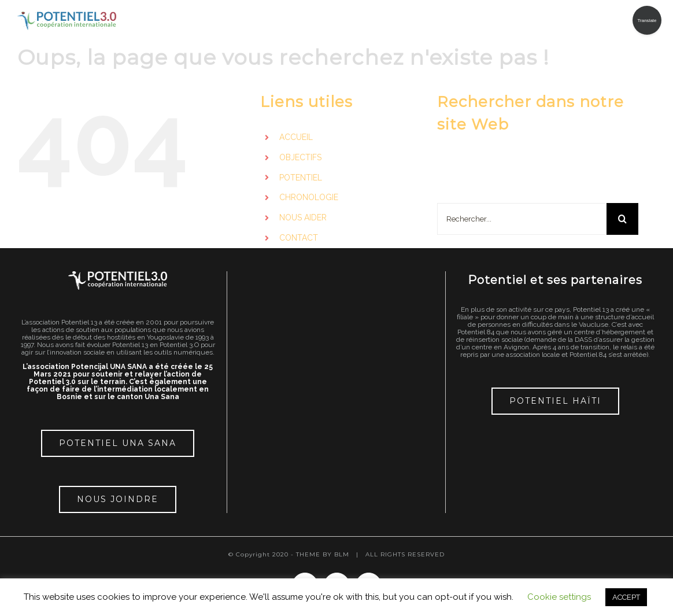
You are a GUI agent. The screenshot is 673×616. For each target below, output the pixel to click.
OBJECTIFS (300, 157)
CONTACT (299, 238)
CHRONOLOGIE (309, 197)
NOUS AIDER (303, 217)
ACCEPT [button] (626, 597)
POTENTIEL (301, 178)
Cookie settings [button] (559, 597)
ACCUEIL (296, 137)
